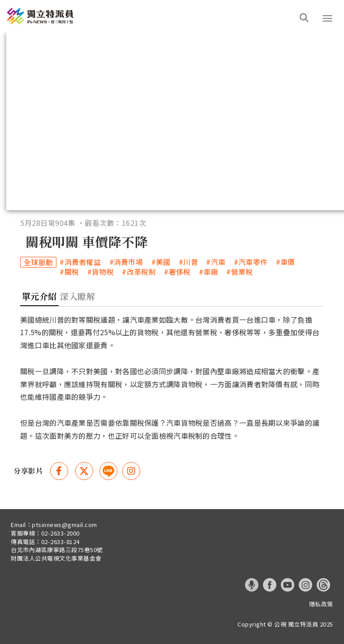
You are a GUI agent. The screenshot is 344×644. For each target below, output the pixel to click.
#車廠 (209, 272)
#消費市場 (126, 262)
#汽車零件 (251, 262)
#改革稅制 (139, 272)
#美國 (161, 262)
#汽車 (216, 262)
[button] (327, 18)
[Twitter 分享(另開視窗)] (84, 471)
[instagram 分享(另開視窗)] (131, 471)
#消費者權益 (80, 262)
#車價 (286, 262)
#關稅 (69, 272)
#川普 (188, 262)
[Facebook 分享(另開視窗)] (59, 471)
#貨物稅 (101, 272)
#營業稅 (239, 272)
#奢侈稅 (177, 272)
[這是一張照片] (42, 16)
